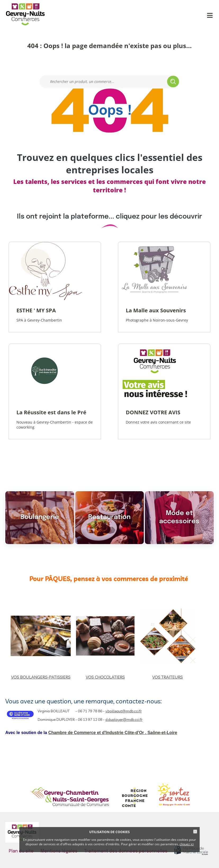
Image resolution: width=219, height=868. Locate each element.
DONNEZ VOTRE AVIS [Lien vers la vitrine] (153, 412)
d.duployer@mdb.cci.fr (124, 720)
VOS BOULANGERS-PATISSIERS (41, 677)
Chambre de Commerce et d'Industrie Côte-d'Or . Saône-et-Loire (113, 733)
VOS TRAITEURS (167, 677)
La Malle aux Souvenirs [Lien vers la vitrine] (156, 310)
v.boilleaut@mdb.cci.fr (124, 711)
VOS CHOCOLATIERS (105, 677)
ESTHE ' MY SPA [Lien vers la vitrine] (36, 310)
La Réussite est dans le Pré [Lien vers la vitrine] (51, 412)
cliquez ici (187, 844)
